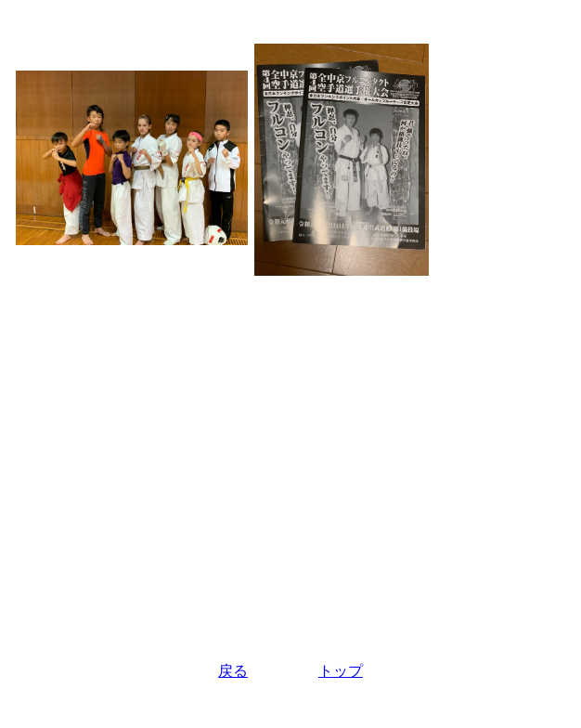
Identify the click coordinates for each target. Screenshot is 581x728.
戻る (233, 671)
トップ (341, 671)
